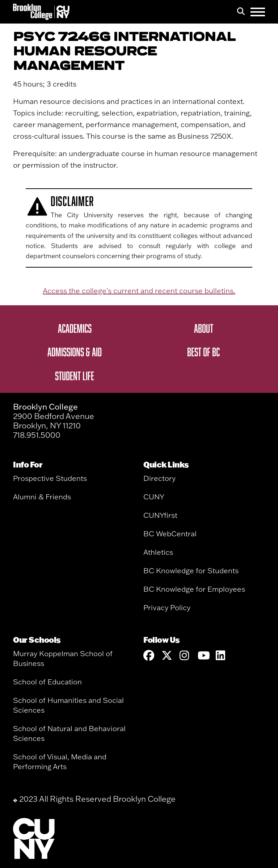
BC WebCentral (170, 534)
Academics (75, 328)
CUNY (154, 497)
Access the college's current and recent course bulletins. (139, 291)
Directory (159, 478)
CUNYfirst (160, 515)
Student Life (75, 376)
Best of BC (203, 352)
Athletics (158, 552)
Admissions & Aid (75, 352)
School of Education (47, 682)
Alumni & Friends (42, 497)
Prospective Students (50, 478)
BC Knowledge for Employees (194, 589)
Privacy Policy (167, 607)
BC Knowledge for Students (191, 571)
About (204, 328)
